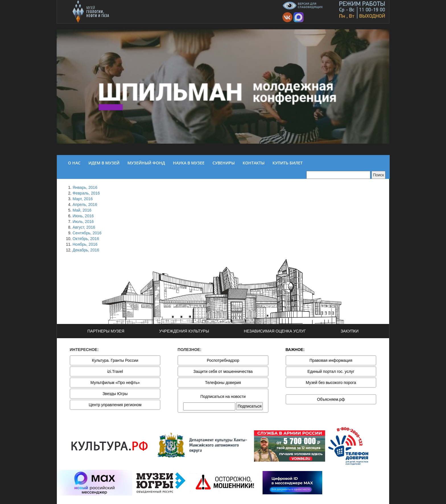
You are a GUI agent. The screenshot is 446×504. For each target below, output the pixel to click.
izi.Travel (115, 371)
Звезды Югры (115, 394)
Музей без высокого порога (331, 383)
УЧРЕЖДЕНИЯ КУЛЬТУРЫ (184, 331)
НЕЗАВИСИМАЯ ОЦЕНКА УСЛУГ (275, 331)
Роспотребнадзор (223, 360)
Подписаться (249, 406)
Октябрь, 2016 (86, 239)
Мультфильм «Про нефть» (115, 383)
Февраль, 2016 (86, 193)
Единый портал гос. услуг (331, 371)
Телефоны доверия (223, 383)
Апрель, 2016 (85, 205)
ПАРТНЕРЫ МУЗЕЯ (106, 331)
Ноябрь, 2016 (85, 244)
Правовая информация (331, 360)
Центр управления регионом (115, 405)
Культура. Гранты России (115, 360)
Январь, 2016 (85, 187)
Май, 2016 (82, 210)
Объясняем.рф (331, 399)
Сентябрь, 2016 (87, 233)
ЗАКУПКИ (349, 331)
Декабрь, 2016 (86, 250)
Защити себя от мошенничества (223, 371)
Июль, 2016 (83, 222)
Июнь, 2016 (83, 216)
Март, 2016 (83, 199)
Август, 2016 (84, 227)
